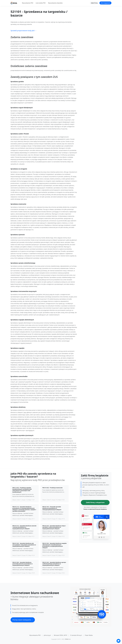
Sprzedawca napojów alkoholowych (22, 320)
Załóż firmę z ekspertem (95, 502)
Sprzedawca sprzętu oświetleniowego (23, 263)
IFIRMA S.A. (68, 639)
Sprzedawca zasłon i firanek (20, 134)
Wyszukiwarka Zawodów (55, 3)
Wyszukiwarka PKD (28, 3)
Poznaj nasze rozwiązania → (23, 620)
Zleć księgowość (105, 3)
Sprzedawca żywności (18, 235)
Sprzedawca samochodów (19, 377)
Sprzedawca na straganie (19, 169)
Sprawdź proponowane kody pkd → (23, 31)
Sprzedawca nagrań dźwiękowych (22, 108)
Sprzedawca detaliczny (18, 407)
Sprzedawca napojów (18, 348)
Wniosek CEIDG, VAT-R (60, 635)
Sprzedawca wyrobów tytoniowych (22, 436)
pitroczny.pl (47, 635)
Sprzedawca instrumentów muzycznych (24, 291)
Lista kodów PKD (41, 3)
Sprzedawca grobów (17, 82)
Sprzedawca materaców (18, 204)
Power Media (89, 635)
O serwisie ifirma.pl (76, 635)
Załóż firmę (94, 3)
